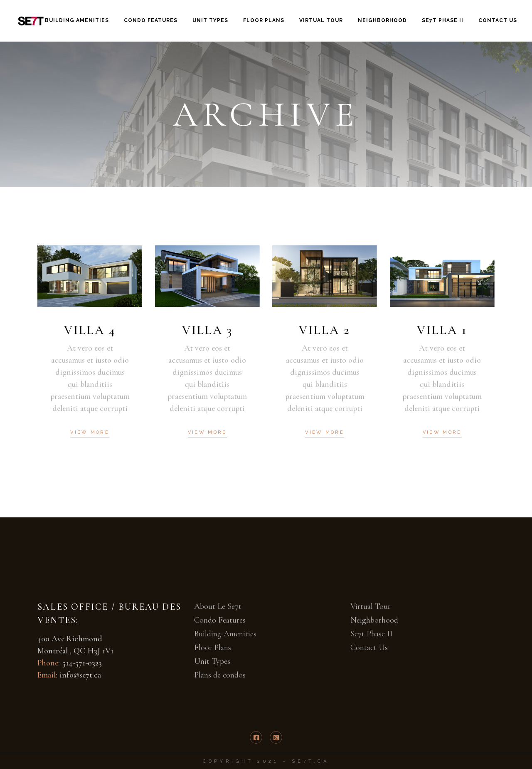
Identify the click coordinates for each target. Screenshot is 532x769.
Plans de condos (220, 675)
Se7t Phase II (372, 634)
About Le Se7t (218, 606)
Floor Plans (213, 648)
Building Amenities (225, 634)
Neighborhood (374, 620)
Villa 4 (90, 330)
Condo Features (220, 620)
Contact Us (369, 648)
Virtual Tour (371, 606)
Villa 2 (325, 330)
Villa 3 (207, 330)
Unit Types (212, 661)
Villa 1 (442, 330)
